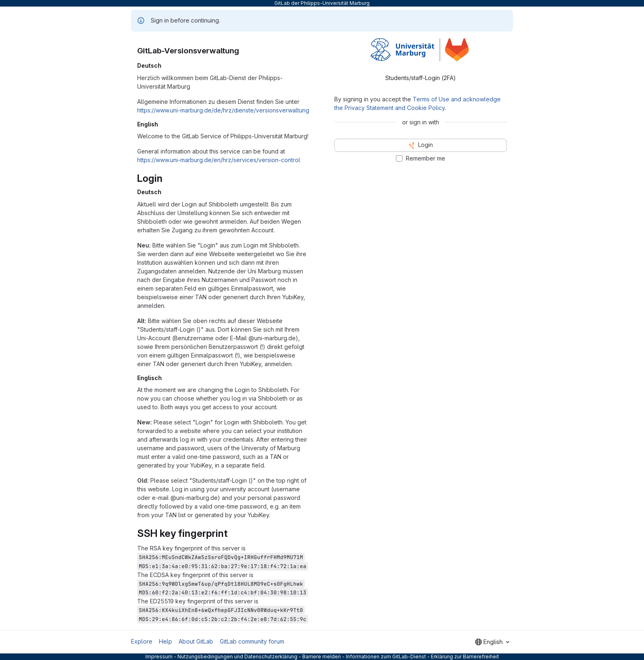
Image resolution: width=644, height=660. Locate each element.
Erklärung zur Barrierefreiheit (465, 657)
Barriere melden (322, 657)
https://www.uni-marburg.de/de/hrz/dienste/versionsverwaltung (223, 110)
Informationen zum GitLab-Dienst (386, 657)
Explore (142, 641)
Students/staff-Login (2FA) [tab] (421, 78)
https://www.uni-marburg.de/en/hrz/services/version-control (219, 160)
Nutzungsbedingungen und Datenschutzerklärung (237, 657)
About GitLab (196, 641)
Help (166, 641)
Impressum (159, 657)
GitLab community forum (252, 641)
